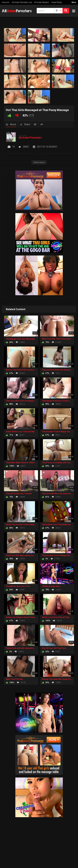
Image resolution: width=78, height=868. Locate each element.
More (74, 2)
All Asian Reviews (42, 2)
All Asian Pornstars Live (22, 2)
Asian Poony (57, 2)
